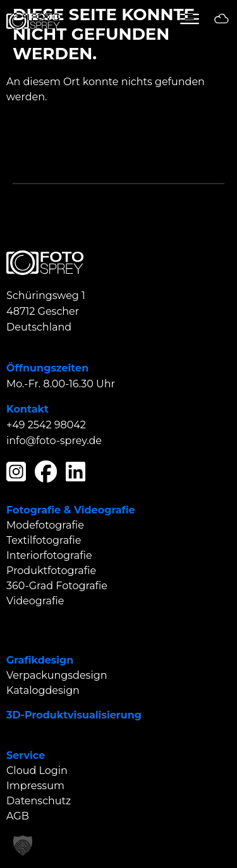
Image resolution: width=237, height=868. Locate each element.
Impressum (35, 786)
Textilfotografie (44, 540)
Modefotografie (45, 525)
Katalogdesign (43, 690)
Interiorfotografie (49, 555)
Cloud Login (37, 771)
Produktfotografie (51, 571)
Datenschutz (39, 801)
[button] (23, 845)
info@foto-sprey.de (54, 441)
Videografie (105, 510)
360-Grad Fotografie (57, 586)
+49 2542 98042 (46, 425)
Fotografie (33, 510)
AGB (18, 816)
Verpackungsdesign (57, 675)
